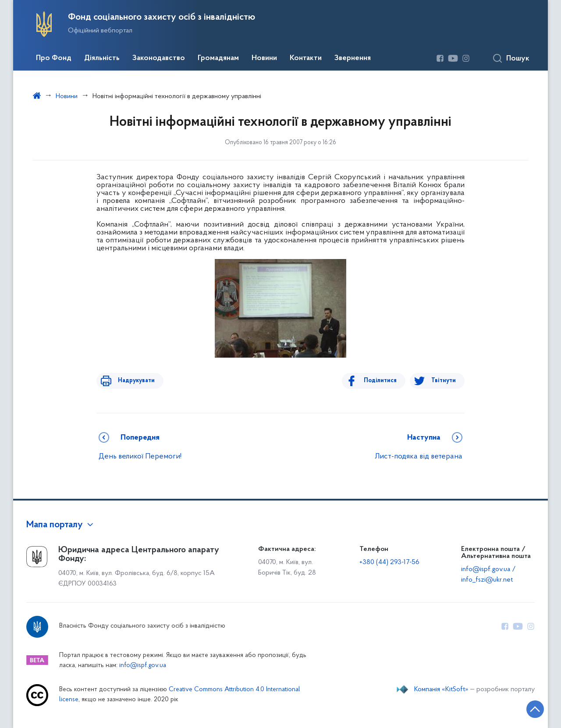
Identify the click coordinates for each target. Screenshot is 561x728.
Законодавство (159, 58)
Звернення (353, 58)
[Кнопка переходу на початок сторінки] (528, 708)
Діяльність (102, 58)
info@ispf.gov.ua (143, 666)
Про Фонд (54, 58)
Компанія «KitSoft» (441, 689)
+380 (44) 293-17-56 (389, 562)
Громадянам (218, 58)
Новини (264, 58)
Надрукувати (132, 381)
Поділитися (384, 381)
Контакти (306, 58)
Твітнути (444, 381)
